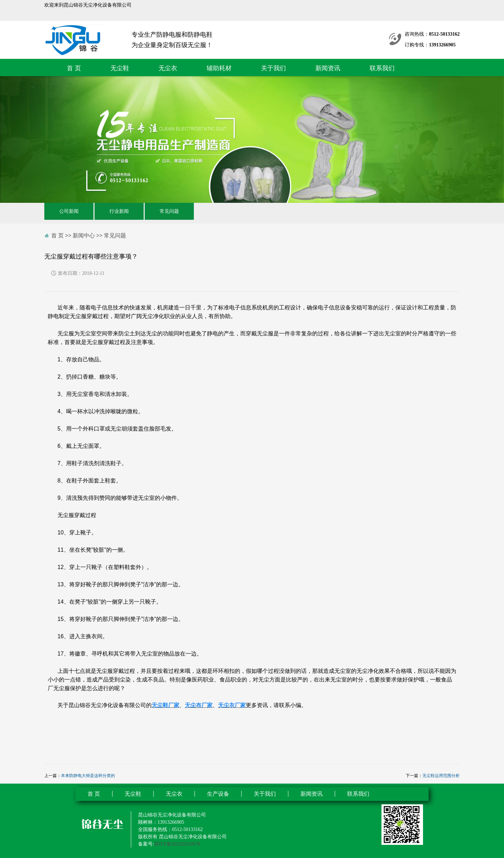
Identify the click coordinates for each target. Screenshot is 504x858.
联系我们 (382, 68)
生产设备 (218, 794)
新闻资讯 (328, 68)
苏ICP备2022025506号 (177, 844)
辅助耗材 (219, 68)
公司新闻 (69, 211)
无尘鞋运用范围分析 (441, 776)
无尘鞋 (120, 68)
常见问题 (169, 211)
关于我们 (273, 68)
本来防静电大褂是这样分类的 (88, 776)
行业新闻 (119, 211)
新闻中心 (84, 236)
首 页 (74, 68)
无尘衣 (168, 68)
